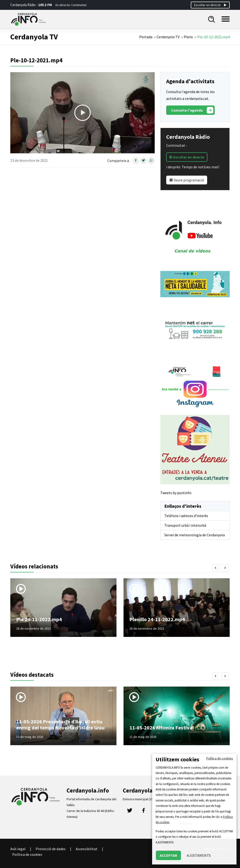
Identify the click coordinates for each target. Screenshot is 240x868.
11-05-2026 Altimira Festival (162, 728)
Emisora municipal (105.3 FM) (143, 799)
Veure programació (187, 180)
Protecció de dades (51, 849)
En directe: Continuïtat (71, 5)
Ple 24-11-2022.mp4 (39, 619)
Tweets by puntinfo (176, 493)
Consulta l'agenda (192, 110)
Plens (188, 37)
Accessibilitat (87, 849)
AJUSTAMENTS (199, 855)
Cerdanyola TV (168, 37)
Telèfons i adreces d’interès (186, 516)
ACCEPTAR (168, 855)
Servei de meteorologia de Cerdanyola (195, 535)
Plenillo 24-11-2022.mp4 (157, 619)
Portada (146, 37)
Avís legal (18, 849)
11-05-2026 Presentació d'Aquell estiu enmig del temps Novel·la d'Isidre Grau (60, 725)
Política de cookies (27, 854)
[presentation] (216, 568)
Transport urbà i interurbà (185, 525)
